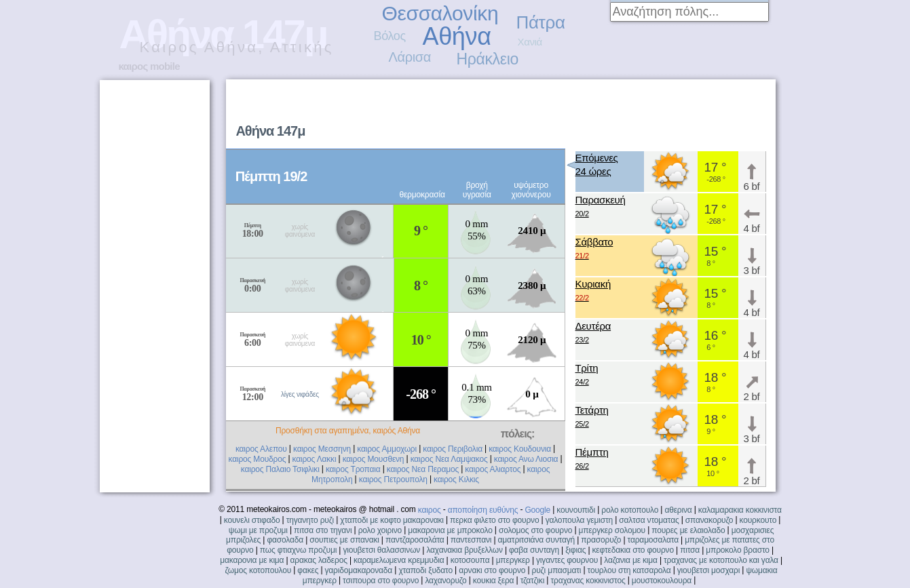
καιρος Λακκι (315, 459)
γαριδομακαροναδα (359, 570)
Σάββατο (594, 249)
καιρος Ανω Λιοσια (526, 459)
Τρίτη (587, 375)
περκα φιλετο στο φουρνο (494, 520)
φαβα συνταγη (534, 550)
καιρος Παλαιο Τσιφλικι (280, 469)
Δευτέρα (593, 333)
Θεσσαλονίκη (440, 13)
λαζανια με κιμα (631, 560)
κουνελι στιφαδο (252, 520)
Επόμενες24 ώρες (597, 164)
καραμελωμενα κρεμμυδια (399, 560)
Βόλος (390, 36)
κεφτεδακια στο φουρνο (633, 550)
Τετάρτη (592, 417)
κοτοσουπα (470, 560)
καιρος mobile (149, 66)
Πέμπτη (592, 459)
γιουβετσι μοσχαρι (708, 570)
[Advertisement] (602, 113)
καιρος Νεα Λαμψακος (449, 459)
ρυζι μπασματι (557, 570)
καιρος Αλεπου (261, 449)
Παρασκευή (601, 207)
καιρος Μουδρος (258, 459)
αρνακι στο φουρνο (492, 570)
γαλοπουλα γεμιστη (579, 520)
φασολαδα (285, 540)
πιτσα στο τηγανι (323, 530)
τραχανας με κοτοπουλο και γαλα (721, 560)
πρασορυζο (601, 540)
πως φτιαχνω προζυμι (298, 550)
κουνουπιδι (576, 510)
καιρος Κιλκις (456, 479)
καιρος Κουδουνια (520, 449)
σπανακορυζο (709, 520)
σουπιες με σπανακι (344, 540)
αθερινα (678, 510)
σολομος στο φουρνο (535, 530)
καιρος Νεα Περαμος (423, 469)
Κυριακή (593, 291)
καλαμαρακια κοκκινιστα (740, 510)
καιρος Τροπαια (353, 469)
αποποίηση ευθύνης (483, 510)
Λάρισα (410, 57)
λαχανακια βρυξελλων (464, 550)
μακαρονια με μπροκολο (450, 530)
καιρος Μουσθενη (374, 459)
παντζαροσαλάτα (415, 540)
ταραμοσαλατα (653, 540)
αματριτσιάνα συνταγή (536, 540)
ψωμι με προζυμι (258, 530)
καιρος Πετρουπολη (393, 479)
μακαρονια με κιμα (252, 560)
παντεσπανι (471, 540)
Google (537, 510)
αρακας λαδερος (319, 560)
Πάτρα (541, 22)
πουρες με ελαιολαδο (688, 530)
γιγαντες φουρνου (567, 560)
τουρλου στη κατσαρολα (629, 570)
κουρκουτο (758, 520)
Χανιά (530, 42)
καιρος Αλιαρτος (493, 469)
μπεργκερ (513, 560)
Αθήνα (457, 36)
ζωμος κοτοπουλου (259, 570)
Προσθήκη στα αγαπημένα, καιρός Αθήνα (348, 431)
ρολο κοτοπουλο (630, 510)
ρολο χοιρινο (380, 530)
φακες (308, 570)
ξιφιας (575, 550)
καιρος (430, 510)
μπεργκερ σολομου (612, 530)
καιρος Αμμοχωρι (387, 449)
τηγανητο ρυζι (310, 520)
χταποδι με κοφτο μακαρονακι (392, 520)
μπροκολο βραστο (737, 550)
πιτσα (690, 550)
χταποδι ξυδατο (425, 570)
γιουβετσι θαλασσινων (381, 550)
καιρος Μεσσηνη (322, 449)
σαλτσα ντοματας (649, 520)
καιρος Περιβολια (453, 449)
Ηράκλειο (488, 59)
